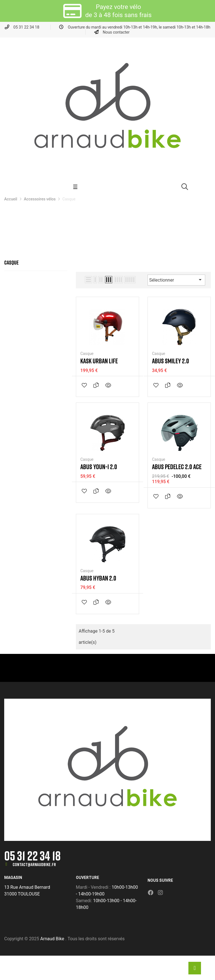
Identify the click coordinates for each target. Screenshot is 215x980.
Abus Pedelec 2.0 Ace (177, 467)
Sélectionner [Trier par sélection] (176, 280)
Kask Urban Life (99, 361)
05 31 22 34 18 (32, 856)
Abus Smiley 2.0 (170, 361)
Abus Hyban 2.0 (98, 578)
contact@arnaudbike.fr (34, 864)
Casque (11, 262)
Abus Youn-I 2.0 (99, 467)
